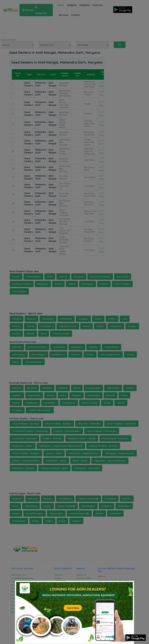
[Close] (128, 585)
